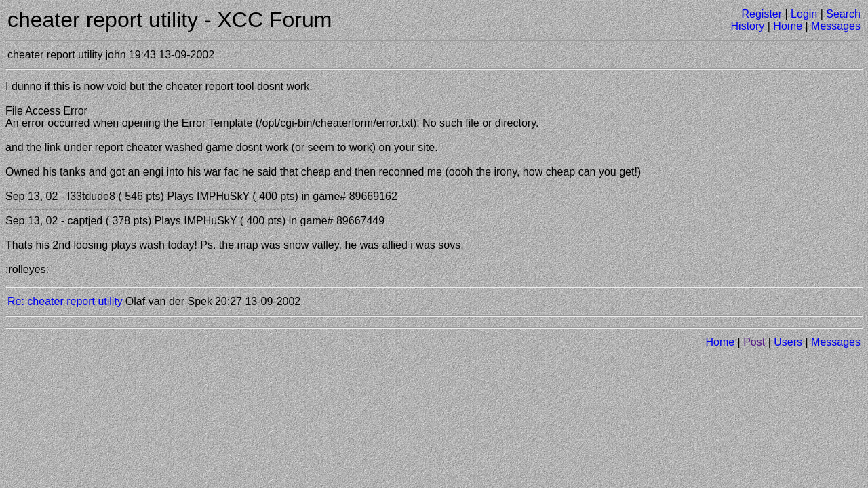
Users (788, 342)
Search (843, 14)
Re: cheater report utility (65, 301)
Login (804, 14)
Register (762, 14)
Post (754, 342)
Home (788, 26)
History (748, 26)
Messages (836, 26)
